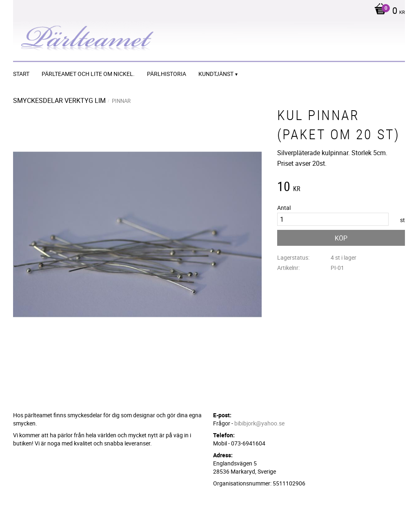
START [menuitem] (21, 74)
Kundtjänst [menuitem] (216, 74)
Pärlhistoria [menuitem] (167, 74)
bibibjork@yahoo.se (259, 423)
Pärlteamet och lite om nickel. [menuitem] (88, 74)
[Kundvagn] (388, 11)
